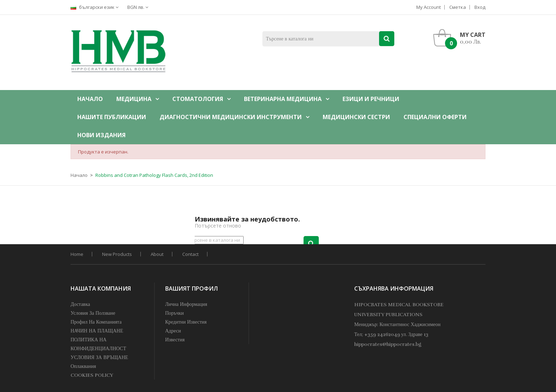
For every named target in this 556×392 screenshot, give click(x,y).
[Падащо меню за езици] (96, 7)
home (77, 254)
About (157, 254)
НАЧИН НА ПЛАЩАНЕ (97, 331)
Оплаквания (83, 366)
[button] (461, 38)
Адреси (173, 331)
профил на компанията (96, 322)
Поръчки (175, 313)
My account (429, 7)
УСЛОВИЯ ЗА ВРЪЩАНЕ (99, 357)
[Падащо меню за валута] (140, 7)
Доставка (80, 304)
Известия (175, 340)
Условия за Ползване (93, 313)
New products (117, 254)
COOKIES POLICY (92, 375)
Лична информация (186, 304)
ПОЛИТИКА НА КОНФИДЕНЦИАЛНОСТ (98, 344)
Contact (190, 254)
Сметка (458, 7)
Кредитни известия (186, 322)
